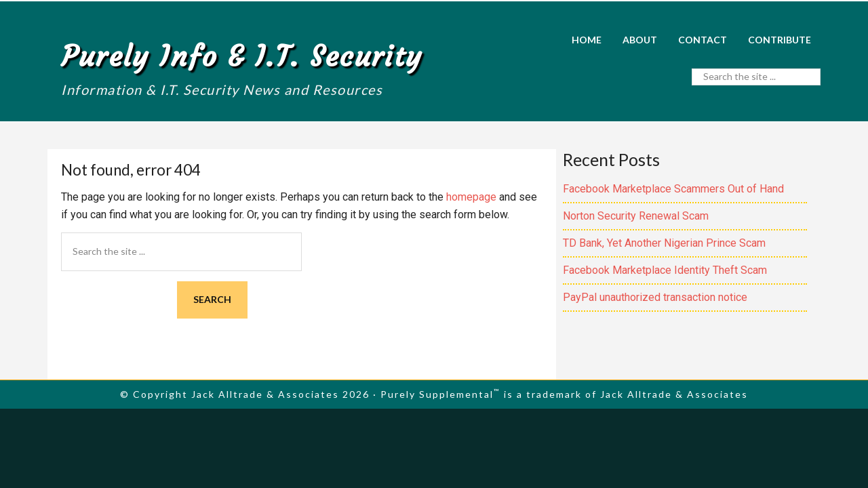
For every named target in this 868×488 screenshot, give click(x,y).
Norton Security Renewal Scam (636, 216)
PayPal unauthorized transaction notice (655, 297)
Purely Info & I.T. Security (242, 56)
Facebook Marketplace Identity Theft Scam (665, 270)
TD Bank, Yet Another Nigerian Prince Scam (664, 243)
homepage (471, 197)
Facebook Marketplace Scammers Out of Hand (673, 189)
